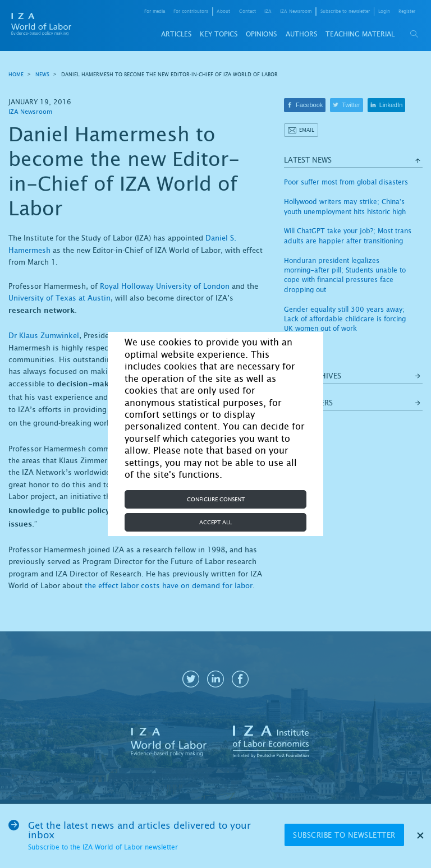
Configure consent (216, 499)
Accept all (215, 522)
